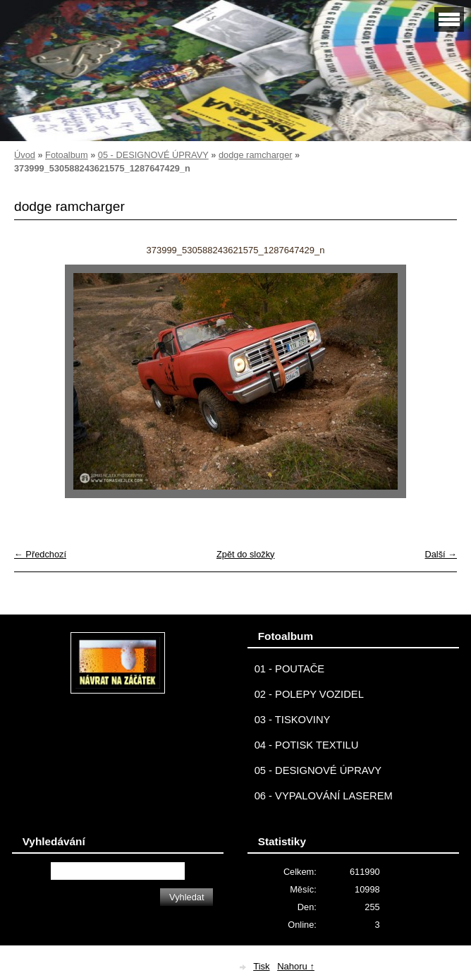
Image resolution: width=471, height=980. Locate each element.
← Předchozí (40, 554)
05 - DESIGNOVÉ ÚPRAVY (153, 155)
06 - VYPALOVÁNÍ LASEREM (324, 796)
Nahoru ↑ (296, 966)
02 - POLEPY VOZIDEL (309, 694)
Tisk (261, 966)
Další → (441, 554)
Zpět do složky (246, 554)
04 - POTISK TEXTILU (307, 745)
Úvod (25, 155)
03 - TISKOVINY (293, 720)
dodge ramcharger (256, 155)
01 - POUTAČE (290, 669)
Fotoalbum (66, 155)
